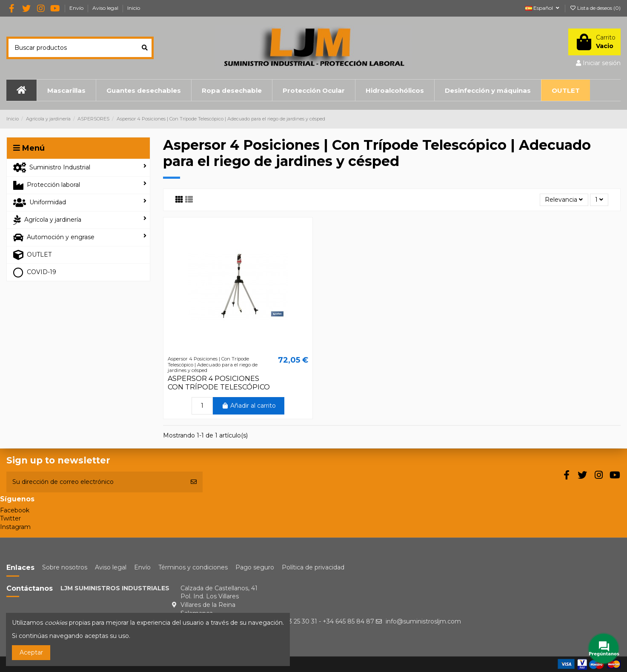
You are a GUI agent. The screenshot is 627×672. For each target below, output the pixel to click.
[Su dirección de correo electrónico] (96, 482)
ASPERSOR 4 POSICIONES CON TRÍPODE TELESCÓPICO (219, 383)
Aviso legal (106, 8)
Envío (77, 8)
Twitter (10, 518)
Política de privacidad (313, 567)
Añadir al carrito (249, 406)
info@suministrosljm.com (423, 621)
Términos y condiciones (193, 567)
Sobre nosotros (65, 567)
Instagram (15, 527)
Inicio (134, 8)
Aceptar (31, 652)
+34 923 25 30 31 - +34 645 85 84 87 (321, 621)
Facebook (15, 510)
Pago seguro (255, 567)
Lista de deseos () (595, 8)
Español (543, 8)
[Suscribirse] (194, 482)
